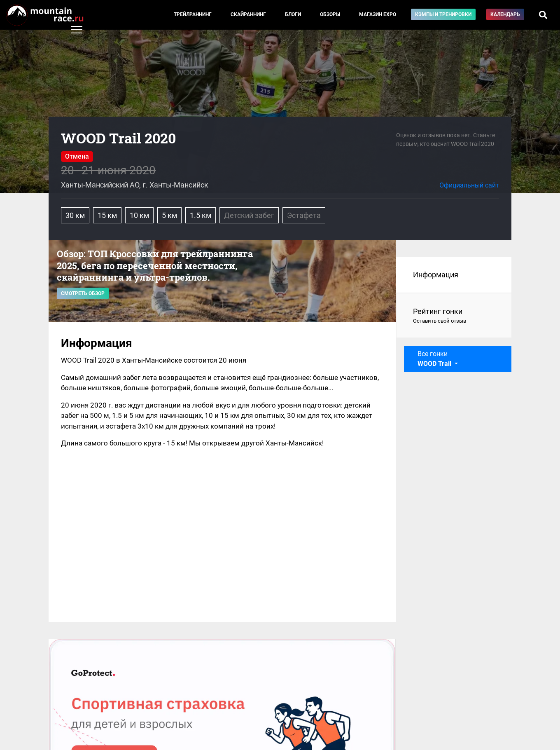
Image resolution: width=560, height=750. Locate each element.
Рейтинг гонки (454, 316)
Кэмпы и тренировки (443, 14)
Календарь (505, 14)
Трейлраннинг (193, 14)
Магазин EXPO (378, 14)
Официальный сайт (469, 185)
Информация (436, 275)
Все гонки (435, 359)
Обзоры (330, 14)
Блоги (293, 14)
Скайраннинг (248, 14)
